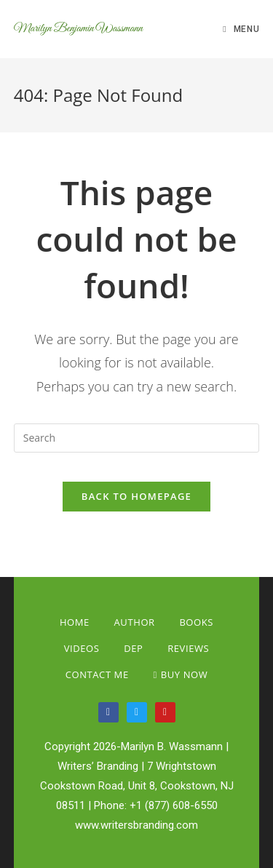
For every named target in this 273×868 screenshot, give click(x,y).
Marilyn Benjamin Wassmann (78, 29)
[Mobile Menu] (241, 29)
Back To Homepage (136, 496)
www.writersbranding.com (136, 825)
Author (135, 622)
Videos (82, 648)
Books (196, 622)
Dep (133, 648)
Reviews (188, 648)
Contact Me (97, 674)
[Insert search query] (137, 438)
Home (75, 622)
